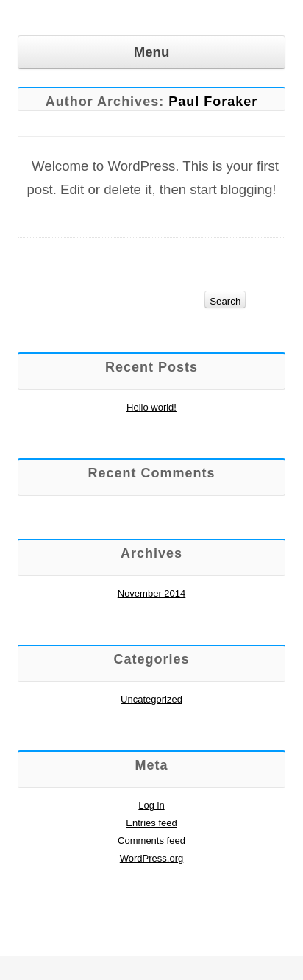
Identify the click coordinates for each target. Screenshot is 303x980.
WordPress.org (151, 858)
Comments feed (151, 841)
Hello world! (151, 407)
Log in (151, 805)
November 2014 (152, 593)
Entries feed (151, 823)
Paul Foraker (213, 102)
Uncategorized (151, 699)
